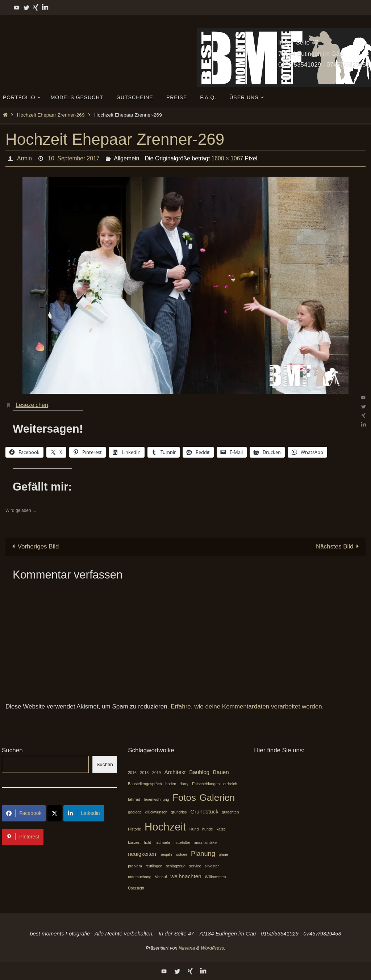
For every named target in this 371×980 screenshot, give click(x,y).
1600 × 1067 (228, 158)
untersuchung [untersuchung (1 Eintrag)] (140, 877)
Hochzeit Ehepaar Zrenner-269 (51, 115)
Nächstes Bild (339, 546)
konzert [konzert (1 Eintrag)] (134, 843)
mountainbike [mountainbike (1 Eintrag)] (205, 843)
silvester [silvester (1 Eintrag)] (212, 866)
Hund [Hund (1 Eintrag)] (194, 829)
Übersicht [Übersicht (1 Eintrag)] (136, 888)
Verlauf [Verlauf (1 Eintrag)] (161, 877)
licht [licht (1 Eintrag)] (148, 843)
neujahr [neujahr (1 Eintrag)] (166, 854)
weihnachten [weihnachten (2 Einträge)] (186, 877)
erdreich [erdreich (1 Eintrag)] (230, 784)
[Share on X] (55, 813)
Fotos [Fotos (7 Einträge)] (184, 798)
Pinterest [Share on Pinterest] (23, 837)
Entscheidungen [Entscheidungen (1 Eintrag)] (206, 784)
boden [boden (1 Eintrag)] (171, 784)
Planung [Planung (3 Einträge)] (203, 853)
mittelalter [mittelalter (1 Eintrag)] (182, 843)
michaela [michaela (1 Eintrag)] (162, 843)
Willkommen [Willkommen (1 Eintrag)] (215, 877)
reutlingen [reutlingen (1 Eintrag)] (154, 866)
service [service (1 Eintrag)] (195, 866)
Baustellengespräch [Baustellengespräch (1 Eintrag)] (145, 784)
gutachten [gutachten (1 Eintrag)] (231, 812)
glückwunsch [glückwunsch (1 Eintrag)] (156, 812)
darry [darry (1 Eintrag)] (184, 784)
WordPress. (213, 948)
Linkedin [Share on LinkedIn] (84, 813)
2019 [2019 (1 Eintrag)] (157, 773)
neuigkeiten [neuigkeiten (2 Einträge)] (142, 854)
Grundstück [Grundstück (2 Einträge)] (204, 811)
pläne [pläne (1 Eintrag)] (224, 854)
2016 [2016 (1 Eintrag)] (132, 773)
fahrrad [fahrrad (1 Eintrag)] (134, 799)
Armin (24, 158)
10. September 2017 (74, 158)
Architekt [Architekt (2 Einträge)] (175, 772)
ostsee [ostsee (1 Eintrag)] (182, 854)
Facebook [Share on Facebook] (24, 813)
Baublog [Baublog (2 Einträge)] (199, 772)
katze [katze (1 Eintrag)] (221, 829)
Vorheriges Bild (34, 546)
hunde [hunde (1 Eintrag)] (208, 829)
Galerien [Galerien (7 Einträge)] (217, 798)
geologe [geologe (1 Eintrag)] (135, 812)
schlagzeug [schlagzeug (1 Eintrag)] (176, 866)
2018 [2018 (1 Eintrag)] (145, 773)
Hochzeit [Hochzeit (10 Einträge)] (165, 827)
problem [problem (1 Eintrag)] (135, 866)
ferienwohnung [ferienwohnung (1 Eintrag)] (157, 799)
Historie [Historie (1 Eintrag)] (134, 829)
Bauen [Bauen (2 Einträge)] (221, 772)
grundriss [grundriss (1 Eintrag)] (179, 812)
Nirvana (187, 948)
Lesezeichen (32, 405)
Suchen (12, 750)
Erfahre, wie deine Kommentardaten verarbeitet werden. (247, 706)
